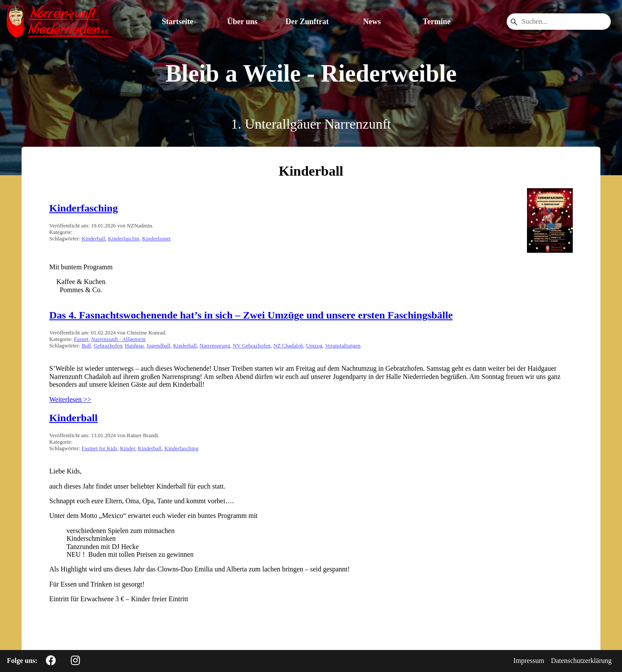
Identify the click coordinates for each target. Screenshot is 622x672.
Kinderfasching (84, 208)
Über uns (242, 22)
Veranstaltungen (343, 346)
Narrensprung (215, 346)
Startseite (178, 22)
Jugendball (158, 346)
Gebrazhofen (108, 346)
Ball (86, 346)
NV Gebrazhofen (252, 346)
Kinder (128, 448)
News (372, 22)
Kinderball (94, 239)
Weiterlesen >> (70, 399)
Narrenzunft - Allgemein (118, 339)
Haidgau (134, 346)
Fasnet (81, 339)
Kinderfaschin (124, 239)
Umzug (314, 346)
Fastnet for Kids (99, 448)
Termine (437, 22)
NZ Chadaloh (288, 346)
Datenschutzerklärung (581, 661)
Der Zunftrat (307, 22)
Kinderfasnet (156, 239)
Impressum (529, 661)
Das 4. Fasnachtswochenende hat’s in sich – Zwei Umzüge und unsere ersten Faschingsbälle (251, 315)
